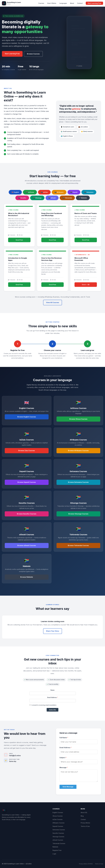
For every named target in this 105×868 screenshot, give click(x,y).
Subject (63, 758)
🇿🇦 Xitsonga (37, 198)
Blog (82, 816)
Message (64, 767)
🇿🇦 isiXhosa (30, 192)
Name (52, 690)
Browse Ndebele (27, 577)
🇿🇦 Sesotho (22, 198)
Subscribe (52, 710)
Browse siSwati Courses (27, 545)
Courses (41, 3)
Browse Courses (33, 54)
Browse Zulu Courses (27, 451)
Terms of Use (85, 826)
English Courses (58, 812)
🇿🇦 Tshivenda (67, 198)
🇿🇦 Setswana (89, 192)
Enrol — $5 (86, 285)
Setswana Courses (59, 830)
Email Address (53, 697)
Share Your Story (53, 631)
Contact (80, 3)
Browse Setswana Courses (78, 482)
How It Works (52, 3)
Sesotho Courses (58, 833)
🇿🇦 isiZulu (44, 192)
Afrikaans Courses (58, 823)
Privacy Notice (85, 823)
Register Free (57, 850)
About (72, 3)
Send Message (68, 787)
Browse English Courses (27, 417)
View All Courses (53, 302)
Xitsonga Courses (58, 837)
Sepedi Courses (58, 826)
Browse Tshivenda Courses (78, 545)
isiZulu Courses (58, 819)
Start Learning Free (94, 3)
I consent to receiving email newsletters (43, 705)
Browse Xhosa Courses (78, 419)
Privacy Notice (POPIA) (86, 864)
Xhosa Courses (58, 816)
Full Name (64, 738)
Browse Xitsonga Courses (78, 514)
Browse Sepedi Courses (27, 482)
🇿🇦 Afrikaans (59, 192)
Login (54, 854)
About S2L (84, 812)
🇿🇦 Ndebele (83, 198)
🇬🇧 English (15, 192)
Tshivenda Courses (59, 843)
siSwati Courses (58, 840)
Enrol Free (19, 240)
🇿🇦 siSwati (52, 198)
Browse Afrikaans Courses (78, 451)
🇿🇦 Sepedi (74, 192)
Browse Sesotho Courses (27, 514)
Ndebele (55, 847)
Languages (63, 3)
